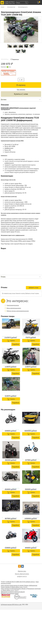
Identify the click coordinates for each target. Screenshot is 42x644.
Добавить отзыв (33, 288)
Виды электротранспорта (14, 308)
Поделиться (15, 59)
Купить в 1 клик (21, 94)
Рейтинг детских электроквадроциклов (18, 311)
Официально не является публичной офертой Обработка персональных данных (13, 593)
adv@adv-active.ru (30, 582)
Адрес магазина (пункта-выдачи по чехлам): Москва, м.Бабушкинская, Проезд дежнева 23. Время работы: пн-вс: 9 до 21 (19, 586)
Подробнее (16, 344)
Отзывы (3, 277)
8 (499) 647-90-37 (10, 2)
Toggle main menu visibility (2, 2)
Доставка (4, 99)
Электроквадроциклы (13, 305)
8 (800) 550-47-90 (10, 3)
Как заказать (21, 90)
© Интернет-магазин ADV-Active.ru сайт (11, 605)
